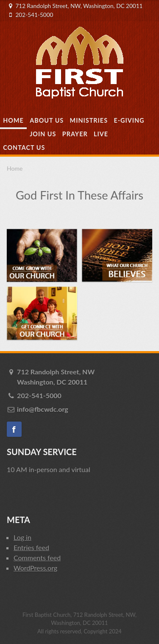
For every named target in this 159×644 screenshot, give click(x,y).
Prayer (75, 134)
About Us (47, 120)
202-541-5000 (34, 15)
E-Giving (129, 120)
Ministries (89, 120)
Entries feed (31, 547)
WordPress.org (35, 568)
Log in (22, 537)
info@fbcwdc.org (43, 409)
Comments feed (37, 558)
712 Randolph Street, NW (85, 377)
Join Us (43, 134)
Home (13, 120)
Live (101, 134)
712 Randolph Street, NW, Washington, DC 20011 (79, 6)
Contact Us (24, 148)
